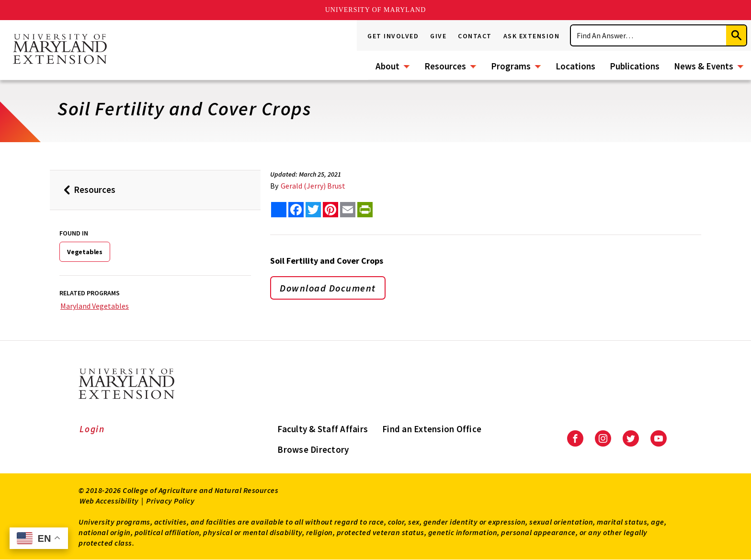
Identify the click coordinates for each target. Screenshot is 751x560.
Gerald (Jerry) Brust (313, 186)
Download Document (328, 288)
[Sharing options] (279, 210)
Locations (575, 66)
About (387, 66)
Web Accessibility (109, 501)
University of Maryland (376, 10)
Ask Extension (532, 36)
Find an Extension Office (432, 429)
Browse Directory (313, 449)
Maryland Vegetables (95, 306)
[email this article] (348, 210)
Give (438, 36)
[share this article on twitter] (313, 210)
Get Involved (393, 36)
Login (92, 429)
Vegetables (85, 252)
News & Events (704, 66)
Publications (635, 66)
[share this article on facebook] (296, 210)
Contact (475, 36)
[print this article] (365, 210)
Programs (511, 66)
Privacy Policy (170, 501)
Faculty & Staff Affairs (323, 429)
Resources (445, 66)
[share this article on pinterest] (330, 210)
